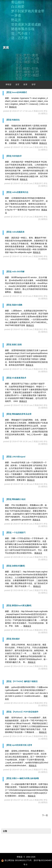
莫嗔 (6, 48)
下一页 (45, 815)
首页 (17, 85)
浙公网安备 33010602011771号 (17, 860)
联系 (26, 85)
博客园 (8, 85)
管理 (34, 85)
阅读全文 (13, 107)
